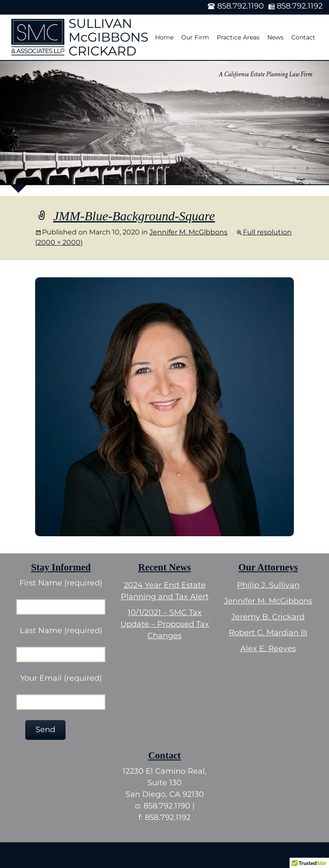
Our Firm (195, 37)
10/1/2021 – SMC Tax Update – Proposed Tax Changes (165, 624)
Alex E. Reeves (268, 649)
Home (164, 37)
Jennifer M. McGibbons (188, 232)
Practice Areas (238, 37)
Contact (303, 37)
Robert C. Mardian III (268, 633)
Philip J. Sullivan (268, 585)
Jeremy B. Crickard (268, 617)
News (275, 37)
